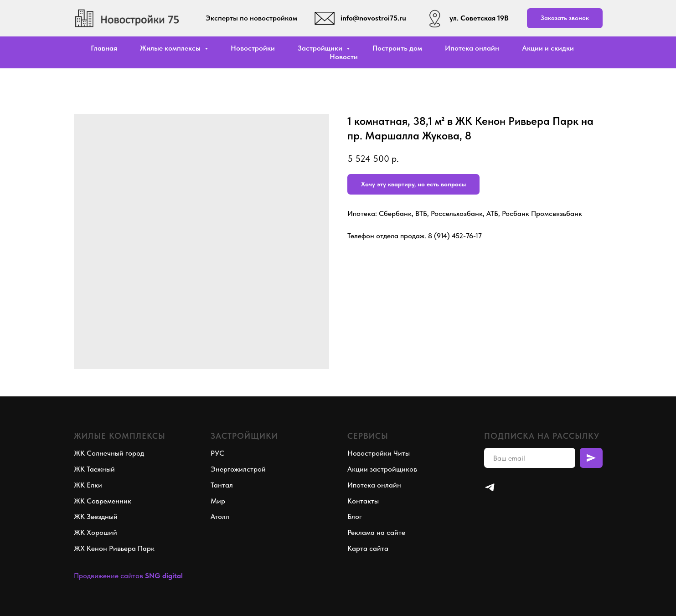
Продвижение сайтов (108, 576)
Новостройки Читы (379, 453)
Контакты (363, 501)
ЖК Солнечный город (109, 453)
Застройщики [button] (321, 48)
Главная (104, 48)
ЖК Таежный (94, 469)
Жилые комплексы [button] (171, 48)
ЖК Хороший (95, 532)
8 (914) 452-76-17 (455, 236)
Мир (218, 501)
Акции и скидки (548, 48)
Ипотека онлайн (472, 48)
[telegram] (490, 487)
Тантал (222, 485)
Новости (344, 57)
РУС (217, 453)
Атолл (220, 516)
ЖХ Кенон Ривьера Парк (114, 548)
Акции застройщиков (382, 469)
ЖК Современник (103, 501)
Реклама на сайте (376, 532)
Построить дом (397, 48)
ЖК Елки (88, 485)
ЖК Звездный (96, 516)
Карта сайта (368, 548)
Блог (355, 516)
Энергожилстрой (238, 469)
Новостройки (253, 48)
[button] (565, 18)
